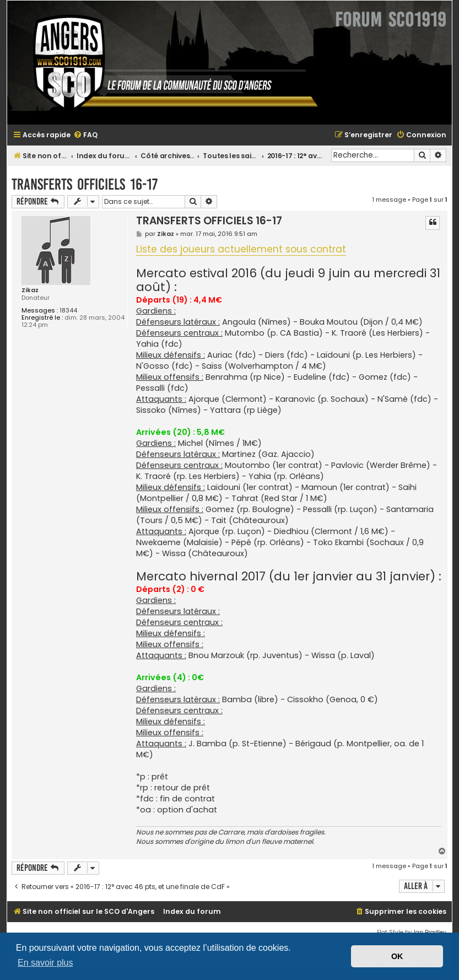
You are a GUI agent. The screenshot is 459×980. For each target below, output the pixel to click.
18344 (68, 311)
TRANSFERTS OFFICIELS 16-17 (85, 184)
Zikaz (30, 290)
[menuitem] (85, 135)
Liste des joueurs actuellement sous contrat (241, 250)
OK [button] (397, 956)
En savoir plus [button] (45, 963)
